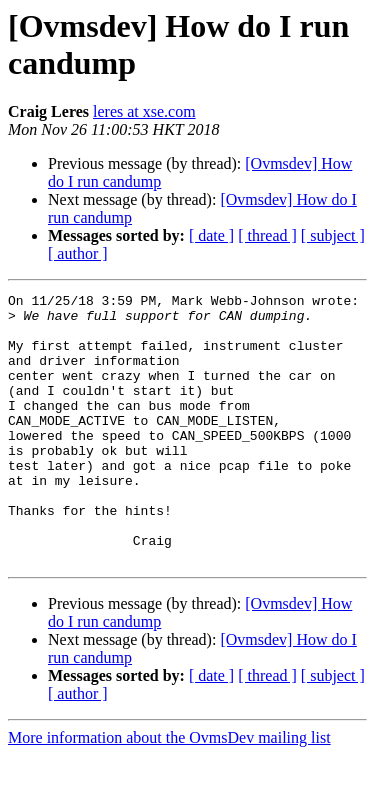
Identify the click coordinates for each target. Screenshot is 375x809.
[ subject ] (333, 235)
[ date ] (211, 235)
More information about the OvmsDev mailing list (169, 791)
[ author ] (78, 253)
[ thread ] (267, 235)
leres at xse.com (144, 111)
